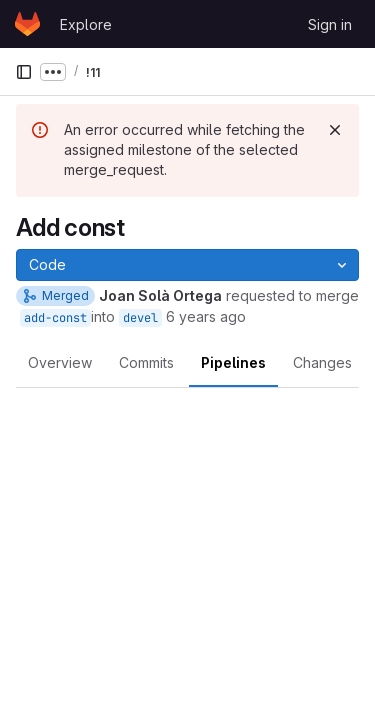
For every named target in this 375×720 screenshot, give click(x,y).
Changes (322, 362)
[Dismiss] (335, 130)
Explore (86, 24)
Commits (146, 362)
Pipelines (233, 362)
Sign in (330, 24)
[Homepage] (27, 24)
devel (140, 318)
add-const (55, 318)
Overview (60, 362)
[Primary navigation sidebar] (24, 72)
